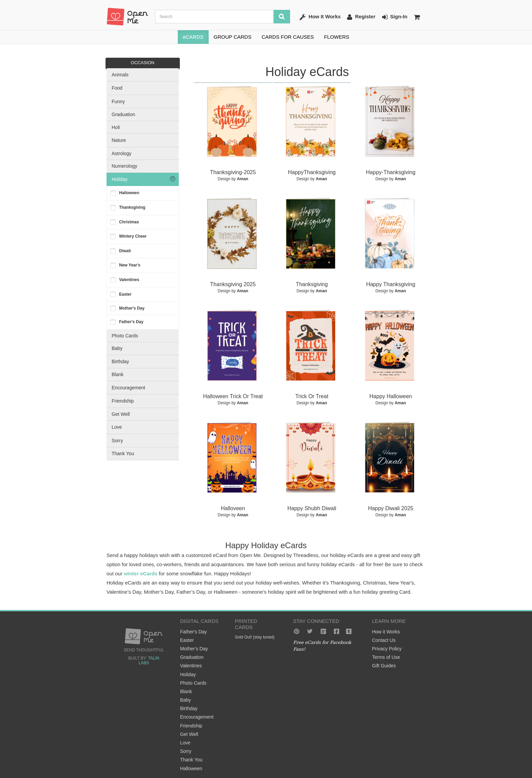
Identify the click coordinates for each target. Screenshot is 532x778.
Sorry (117, 441)
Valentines (129, 280)
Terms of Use (386, 657)
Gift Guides (384, 666)
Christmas (129, 222)
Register (361, 17)
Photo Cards (125, 336)
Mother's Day (132, 308)
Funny (118, 101)
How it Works (386, 632)
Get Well (121, 414)
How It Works (320, 17)
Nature (119, 140)
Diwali (125, 251)
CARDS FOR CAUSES (288, 37)
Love (117, 427)
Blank (118, 374)
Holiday (120, 179)
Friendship (123, 401)
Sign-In (395, 17)
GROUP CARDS (233, 37)
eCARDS (193, 37)
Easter (125, 294)
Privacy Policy (387, 649)
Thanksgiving (132, 207)
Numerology (124, 166)
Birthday (120, 362)
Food (117, 88)
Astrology (121, 153)
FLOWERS (337, 37)
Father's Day (131, 322)
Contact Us (384, 640)
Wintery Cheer (133, 236)
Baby (117, 348)
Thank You (123, 453)
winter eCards (141, 573)
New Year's (130, 265)
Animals (120, 75)
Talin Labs (149, 661)
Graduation (123, 114)
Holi (116, 127)
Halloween (129, 193)
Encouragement (128, 388)
